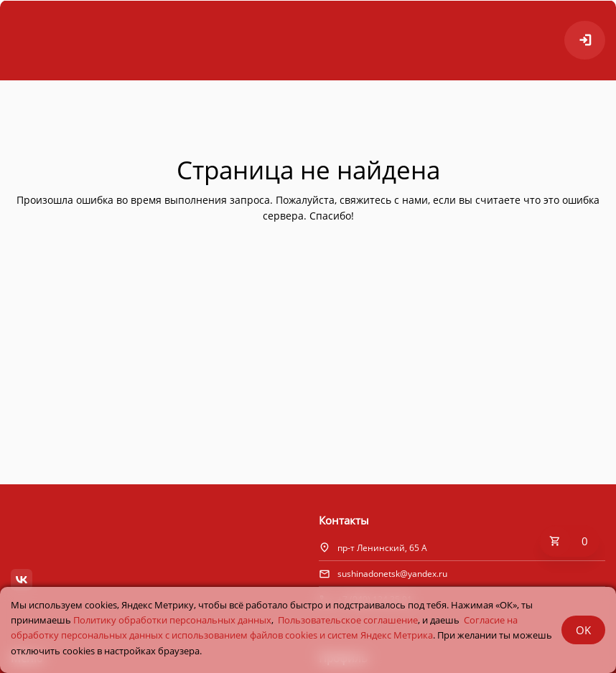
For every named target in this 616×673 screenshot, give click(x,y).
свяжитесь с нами (384, 200)
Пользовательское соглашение (348, 620)
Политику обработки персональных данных (172, 620)
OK (583, 630)
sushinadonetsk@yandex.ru (392, 574)
